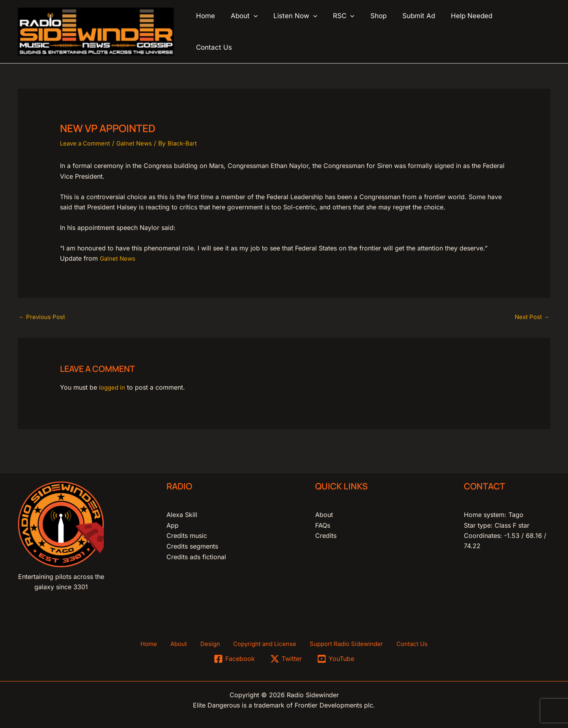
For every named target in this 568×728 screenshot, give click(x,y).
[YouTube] (336, 658)
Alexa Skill (182, 513)
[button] (267, 30)
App (173, 524)
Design (210, 643)
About (324, 513)
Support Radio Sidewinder (339, 643)
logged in (113, 386)
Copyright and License (260, 643)
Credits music (187, 534)
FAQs (323, 524)
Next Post (531, 315)
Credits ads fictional (196, 555)
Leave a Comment (87, 141)
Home (160, 643)
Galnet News (139, 141)
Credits (326, 534)
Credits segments (192, 545)
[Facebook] (234, 658)
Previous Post (43, 315)
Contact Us (400, 643)
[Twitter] (286, 658)
